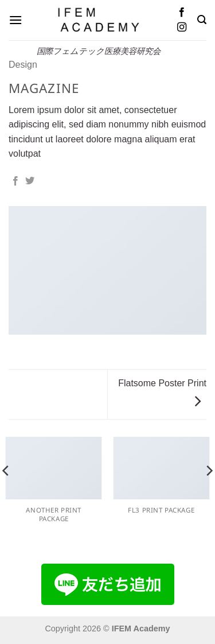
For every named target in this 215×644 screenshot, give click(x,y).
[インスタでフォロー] (182, 28)
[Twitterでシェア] (30, 181)
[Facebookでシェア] (15, 181)
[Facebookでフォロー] (182, 13)
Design (23, 65)
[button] (15, 20)
